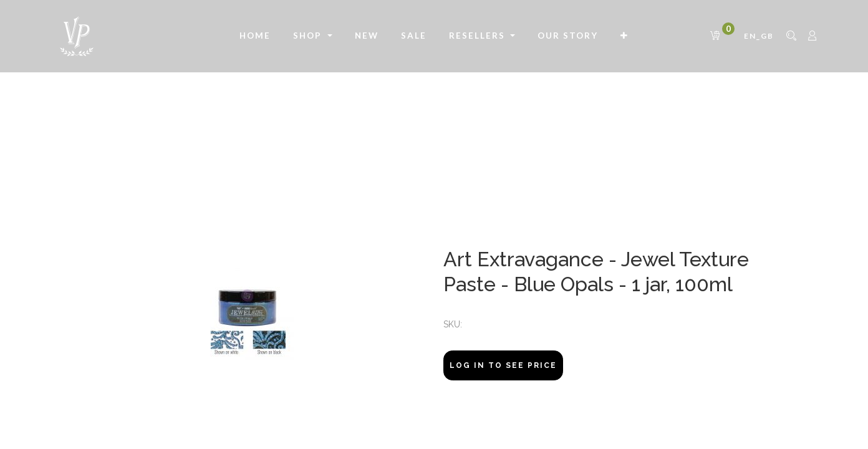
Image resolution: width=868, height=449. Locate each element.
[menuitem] (255, 36)
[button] (624, 36)
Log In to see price (503, 365)
